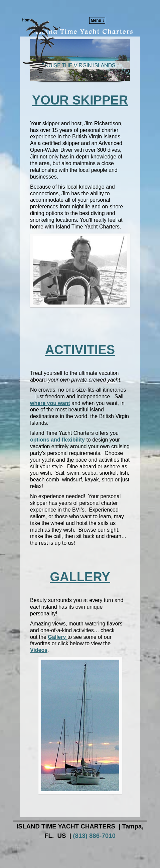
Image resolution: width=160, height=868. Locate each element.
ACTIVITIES (80, 350)
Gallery (58, 637)
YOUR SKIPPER (80, 100)
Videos (39, 650)
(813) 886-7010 (94, 836)
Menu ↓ (98, 20)
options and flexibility (57, 440)
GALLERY (80, 577)
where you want (50, 403)
